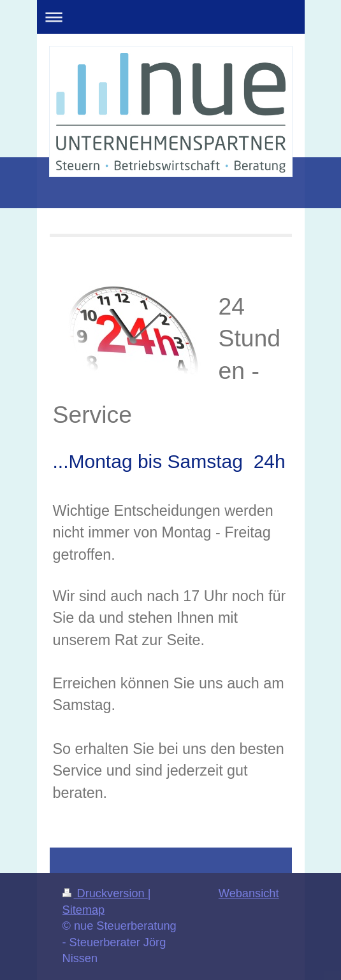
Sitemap (84, 910)
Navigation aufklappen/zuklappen (171, 17)
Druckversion (105, 893)
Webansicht (249, 893)
